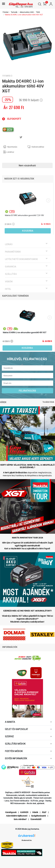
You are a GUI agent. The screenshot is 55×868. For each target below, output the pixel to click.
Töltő (38, 12)
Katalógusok (11, 812)
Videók (35, 812)
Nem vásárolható (27, 165)
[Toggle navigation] (4, 4)
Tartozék (14, 12)
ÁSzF (44, 812)
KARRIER (24, 812)
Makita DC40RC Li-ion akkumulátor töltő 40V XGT (24, 15)
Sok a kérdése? (20, 819)
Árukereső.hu (27, 840)
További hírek (48, 402)
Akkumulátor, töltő (27, 12)
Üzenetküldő (36, 819)
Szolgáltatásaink (38, 816)
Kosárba (28, 231)
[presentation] (48, 200)
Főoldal (6, 12)
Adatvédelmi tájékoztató (17, 816)
